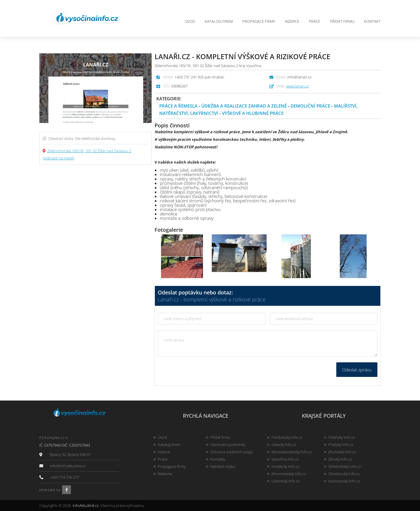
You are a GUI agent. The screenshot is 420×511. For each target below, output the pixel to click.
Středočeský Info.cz (345, 466)
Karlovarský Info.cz (344, 481)
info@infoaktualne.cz (68, 466)
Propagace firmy (259, 21)
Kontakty (218, 459)
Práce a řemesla (178, 106)
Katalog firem (219, 21)
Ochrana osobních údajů (232, 452)
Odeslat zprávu (357, 370)
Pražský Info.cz (341, 445)
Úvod (190, 21)
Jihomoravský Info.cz (289, 474)
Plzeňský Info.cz (342, 437)
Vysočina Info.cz (285, 459)
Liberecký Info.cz (286, 481)
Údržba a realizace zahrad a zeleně (244, 106)
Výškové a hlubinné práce (253, 113)
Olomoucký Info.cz (344, 474)
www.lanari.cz (297, 86)
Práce (315, 21)
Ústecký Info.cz (284, 445)
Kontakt (372, 21)
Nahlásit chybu (223, 466)
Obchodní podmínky (228, 445)
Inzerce (292, 21)
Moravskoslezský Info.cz (292, 452)
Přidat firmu (342, 21)
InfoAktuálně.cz (86, 505)
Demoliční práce (310, 106)
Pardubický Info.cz (287, 437)
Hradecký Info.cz (285, 466)
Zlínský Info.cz (340, 459)
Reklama (165, 474)
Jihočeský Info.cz (342, 452)
